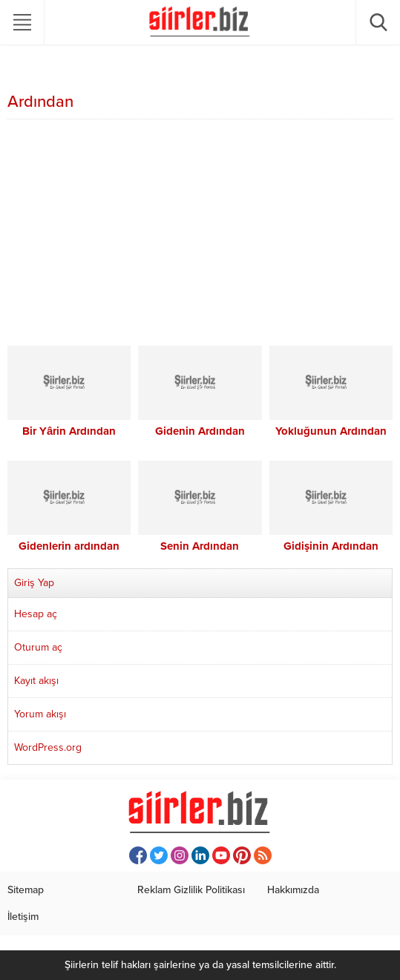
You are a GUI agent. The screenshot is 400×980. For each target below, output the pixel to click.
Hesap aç (36, 614)
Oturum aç (38, 647)
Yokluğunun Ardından (331, 431)
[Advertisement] (200, 234)
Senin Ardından (200, 546)
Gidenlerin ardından (69, 546)
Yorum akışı (40, 714)
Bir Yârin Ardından (69, 431)
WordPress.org (48, 747)
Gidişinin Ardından (331, 546)
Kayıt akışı (36, 681)
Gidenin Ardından (200, 431)
